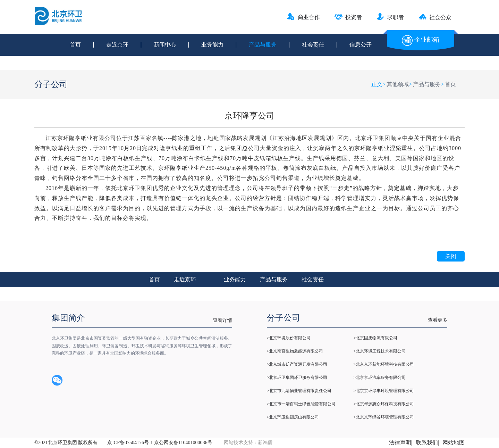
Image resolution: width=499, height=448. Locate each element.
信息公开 (361, 45)
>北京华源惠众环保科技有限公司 (384, 404)
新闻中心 (165, 45)
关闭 (451, 256)
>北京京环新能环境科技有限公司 (384, 364)
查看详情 (222, 320)
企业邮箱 (421, 40)
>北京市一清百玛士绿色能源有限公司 (301, 404)
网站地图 (454, 443)
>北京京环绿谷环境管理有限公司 (384, 417)
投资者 (348, 17)
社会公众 (435, 17)
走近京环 (117, 45)
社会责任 (313, 45)
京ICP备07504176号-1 (130, 443)
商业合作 (303, 17)
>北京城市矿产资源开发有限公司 (297, 364)
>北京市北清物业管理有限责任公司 (299, 391)
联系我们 (427, 443)
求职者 (390, 17)
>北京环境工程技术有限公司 (380, 351)
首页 (75, 45)
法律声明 (400, 443)
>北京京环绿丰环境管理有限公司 (384, 391)
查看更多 (438, 320)
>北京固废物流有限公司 (376, 338)
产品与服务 (263, 45)
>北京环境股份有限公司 (289, 338)
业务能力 (212, 45)
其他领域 (398, 84)
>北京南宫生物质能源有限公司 (295, 351)
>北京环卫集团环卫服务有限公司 (297, 378)
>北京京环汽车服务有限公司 (380, 378)
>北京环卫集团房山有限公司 (293, 417)
